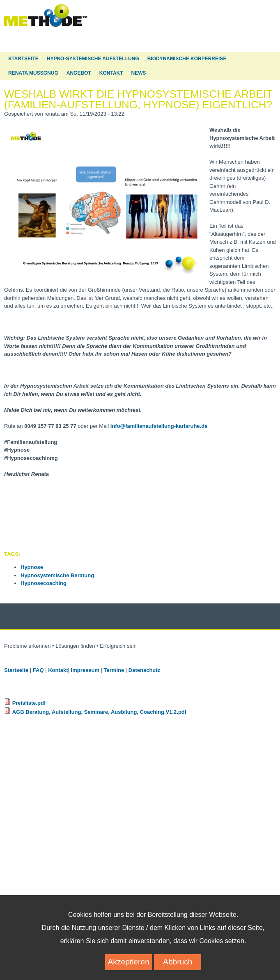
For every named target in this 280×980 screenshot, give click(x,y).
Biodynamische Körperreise (187, 59)
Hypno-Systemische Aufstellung (93, 59)
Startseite (23, 59)
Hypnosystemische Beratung (57, 575)
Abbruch (178, 969)
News (139, 73)
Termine (114, 670)
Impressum (85, 670)
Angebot (79, 73)
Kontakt (111, 73)
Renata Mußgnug (33, 73)
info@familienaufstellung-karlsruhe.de (159, 426)
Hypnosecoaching (44, 583)
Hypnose (32, 567)
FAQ (38, 670)
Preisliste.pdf (29, 703)
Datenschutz (145, 670)
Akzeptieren (129, 969)
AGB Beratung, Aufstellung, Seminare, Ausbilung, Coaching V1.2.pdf (99, 712)
